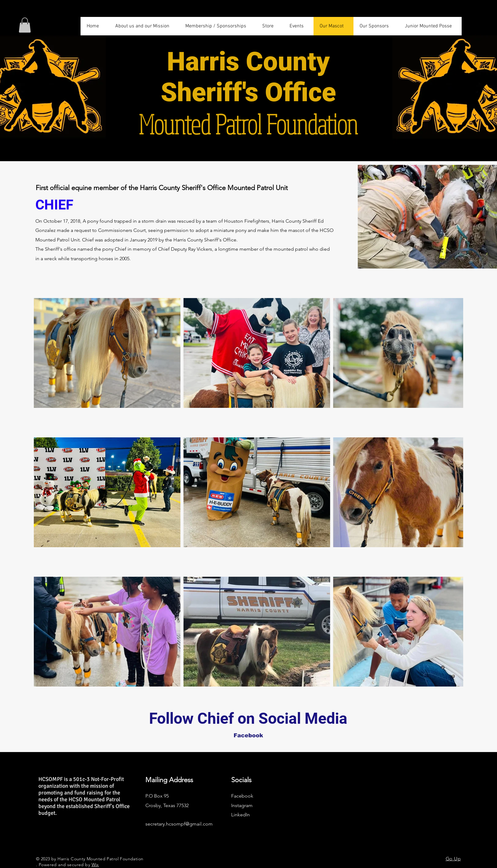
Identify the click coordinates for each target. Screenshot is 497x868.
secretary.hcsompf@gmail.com (179, 824)
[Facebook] (248, 735)
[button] (25, 25)
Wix (95, 865)
